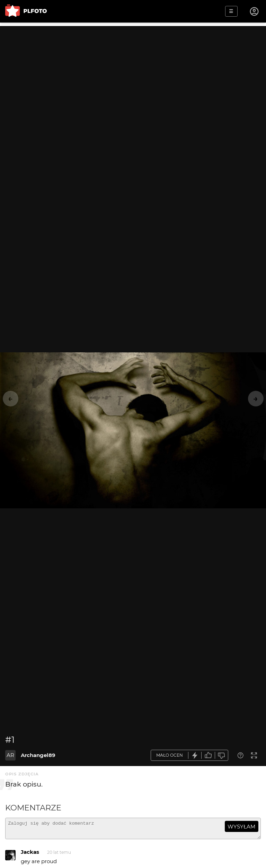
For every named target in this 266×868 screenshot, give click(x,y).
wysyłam (241, 827)
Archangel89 (38, 755)
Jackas (30, 855)
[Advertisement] (133, 75)
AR (10, 755)
